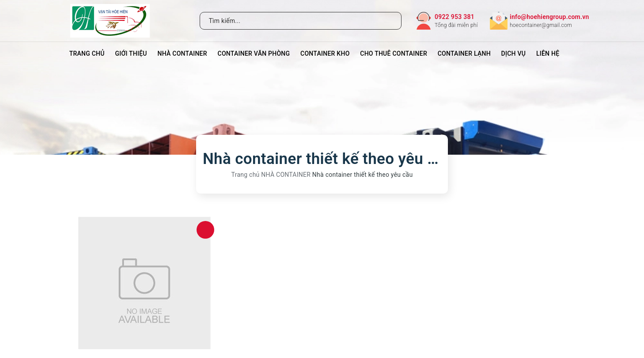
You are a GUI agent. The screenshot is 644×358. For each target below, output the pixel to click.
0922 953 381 (455, 17)
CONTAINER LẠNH (464, 53)
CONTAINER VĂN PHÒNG (254, 53)
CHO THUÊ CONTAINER (394, 53)
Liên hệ (548, 53)
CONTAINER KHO (325, 53)
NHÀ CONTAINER (182, 53)
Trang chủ (87, 53)
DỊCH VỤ (514, 53)
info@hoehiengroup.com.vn (549, 17)
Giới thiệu (131, 53)
